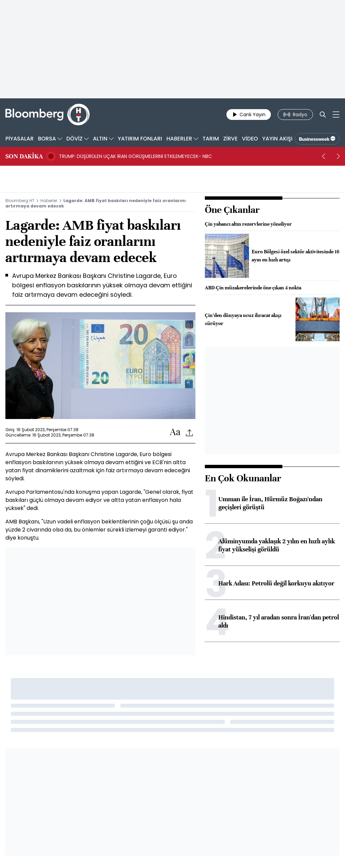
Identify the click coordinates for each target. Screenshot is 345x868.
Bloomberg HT (20, 201)
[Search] (323, 115)
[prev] (323, 156)
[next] (338, 156)
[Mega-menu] (336, 115)
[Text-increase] (175, 432)
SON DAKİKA (24, 156)
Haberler (49, 201)
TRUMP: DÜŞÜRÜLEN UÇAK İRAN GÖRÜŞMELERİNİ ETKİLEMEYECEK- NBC (135, 156)
